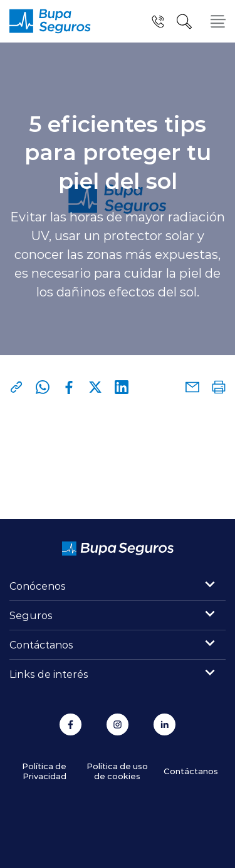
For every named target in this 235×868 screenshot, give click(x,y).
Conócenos (38, 586)
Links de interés (49, 674)
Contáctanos (41, 644)
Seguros (31, 615)
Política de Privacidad (44, 771)
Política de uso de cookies (117, 771)
